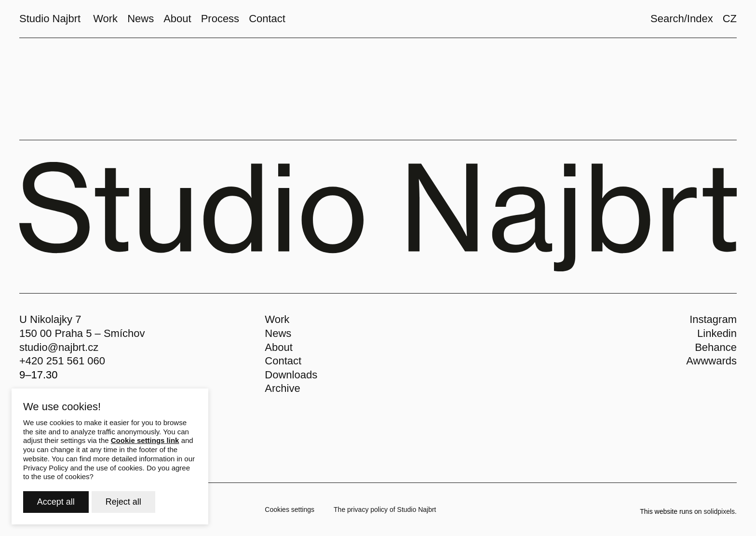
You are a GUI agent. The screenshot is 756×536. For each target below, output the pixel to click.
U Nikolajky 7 (50, 319)
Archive (282, 388)
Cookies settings (290, 509)
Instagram (713, 319)
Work (277, 319)
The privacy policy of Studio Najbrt (385, 509)
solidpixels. (720, 511)
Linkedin (717, 333)
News (278, 333)
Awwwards (711, 361)
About (279, 347)
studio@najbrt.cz (59, 347)
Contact (283, 361)
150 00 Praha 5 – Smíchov (82, 333)
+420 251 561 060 (62, 361)
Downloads (291, 375)
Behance (716, 347)
